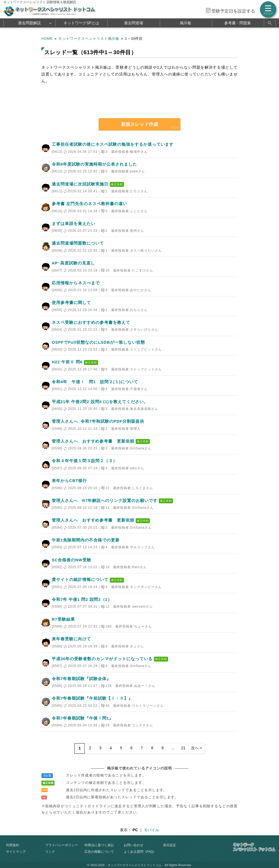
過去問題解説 (29, 23)
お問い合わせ (134, 845)
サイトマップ (16, 852)
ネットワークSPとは (81, 23)
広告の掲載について (99, 852)
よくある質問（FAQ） (140, 852)
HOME (47, 39)
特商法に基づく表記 (99, 845)
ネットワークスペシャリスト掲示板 (89, 39)
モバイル (151, 830)
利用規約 (13, 845)
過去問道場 (134, 23)
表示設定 (169, 845)
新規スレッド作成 (139, 124)
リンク (50, 852)
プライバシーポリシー (62, 845)
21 (183, 748)
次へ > (196, 748)
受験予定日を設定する (233, 11)
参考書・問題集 (238, 23)
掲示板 (186, 23)
